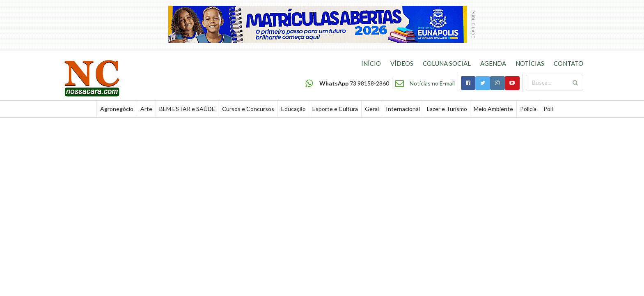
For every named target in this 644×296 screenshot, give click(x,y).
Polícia (528, 109)
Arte (146, 109)
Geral (372, 109)
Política (553, 109)
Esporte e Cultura (335, 109)
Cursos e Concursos (248, 109)
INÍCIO (371, 63)
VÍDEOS (402, 63)
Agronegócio (117, 109)
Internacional (403, 109)
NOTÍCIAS (530, 63)
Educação (293, 109)
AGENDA (493, 63)
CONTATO (568, 63)
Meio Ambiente (493, 109)
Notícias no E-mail (432, 83)
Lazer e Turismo (447, 109)
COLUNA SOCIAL (447, 63)
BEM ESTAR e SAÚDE (187, 109)
